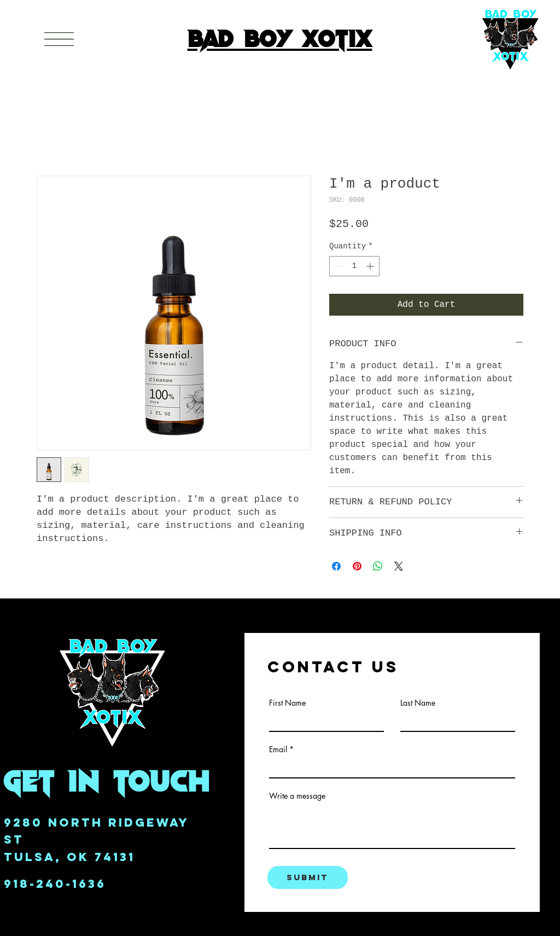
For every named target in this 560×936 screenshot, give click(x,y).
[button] (59, 39)
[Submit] (308, 877)
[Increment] (371, 266)
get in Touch (107, 780)
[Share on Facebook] (336, 566)
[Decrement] (338, 266)
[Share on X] (399, 566)
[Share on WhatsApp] (378, 566)
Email (278, 749)
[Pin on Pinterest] (357, 566)
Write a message (297, 796)
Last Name (418, 703)
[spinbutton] (354, 266)
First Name (287, 703)
